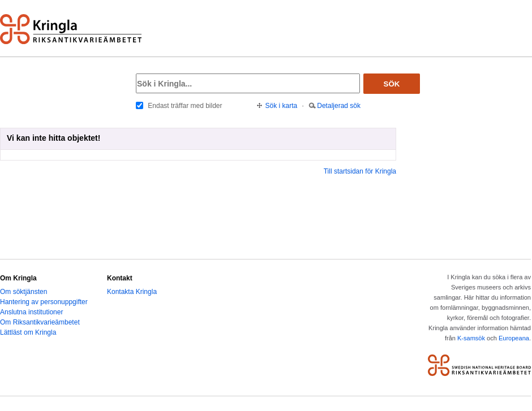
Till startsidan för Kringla (360, 171)
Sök (392, 84)
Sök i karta (282, 106)
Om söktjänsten (23, 292)
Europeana (514, 338)
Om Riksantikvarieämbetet (40, 322)
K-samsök (471, 338)
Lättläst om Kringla (28, 332)
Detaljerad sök (339, 106)
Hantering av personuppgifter (44, 302)
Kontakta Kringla (132, 292)
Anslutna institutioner (31, 312)
